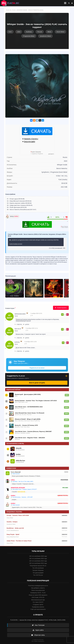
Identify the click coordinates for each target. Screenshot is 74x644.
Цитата (26, 325)
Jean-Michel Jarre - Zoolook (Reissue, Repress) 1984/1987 (33, 431)
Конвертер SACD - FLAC (38, 593)
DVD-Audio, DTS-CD (38, 597)
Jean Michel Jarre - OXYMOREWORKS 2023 (29, 407)
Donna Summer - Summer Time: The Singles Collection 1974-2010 (36, 401)
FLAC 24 (11, 3)
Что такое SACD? (38, 602)
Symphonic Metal (45, 36)
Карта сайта (38, 630)
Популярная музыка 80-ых (38, 566)
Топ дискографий (38, 573)
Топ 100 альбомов (38, 568)
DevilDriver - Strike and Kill (15, 528)
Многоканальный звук (38, 600)
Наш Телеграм (38, 625)
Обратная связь (38, 635)
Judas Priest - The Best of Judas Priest (19, 541)
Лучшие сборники (38, 570)
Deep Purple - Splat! (13, 534)
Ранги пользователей (38, 590)
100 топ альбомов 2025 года (38, 559)
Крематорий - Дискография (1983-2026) (28, 394)
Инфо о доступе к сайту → (21, 363)
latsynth (19, 448)
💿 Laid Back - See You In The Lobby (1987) (22, 481)
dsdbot (16, 216)
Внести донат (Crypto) (37, 383)
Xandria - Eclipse (12, 522)
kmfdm (18, 454)
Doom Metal (60, 32)
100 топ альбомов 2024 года (38, 561)
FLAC (14, 10)
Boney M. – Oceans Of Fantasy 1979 (26, 425)
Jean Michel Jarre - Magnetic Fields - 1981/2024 (30, 438)
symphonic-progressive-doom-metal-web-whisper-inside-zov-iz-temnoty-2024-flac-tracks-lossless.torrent (34, 242)
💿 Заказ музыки (15, 474)
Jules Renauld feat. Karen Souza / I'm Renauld (30, 413)
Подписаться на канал (37, 368)
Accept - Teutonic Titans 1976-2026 (18, 515)
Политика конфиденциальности (38, 586)
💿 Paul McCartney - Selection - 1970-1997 (22, 497)
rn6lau (13, 480)
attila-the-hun (21, 461)
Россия (40, 32)
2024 (19, 32)
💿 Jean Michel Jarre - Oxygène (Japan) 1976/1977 (24, 489)
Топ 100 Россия (38, 575)
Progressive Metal (29, 36)
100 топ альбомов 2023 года (38, 563)
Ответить (18, 325)
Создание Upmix (38, 605)
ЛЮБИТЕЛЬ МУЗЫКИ (18, 488)
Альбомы (29, 32)
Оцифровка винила (38, 607)
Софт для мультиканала (38, 609)
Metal (49, 32)
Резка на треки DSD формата (38, 595)
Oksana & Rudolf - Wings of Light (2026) (28, 419)
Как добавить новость (38, 588)
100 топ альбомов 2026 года (38, 556)
